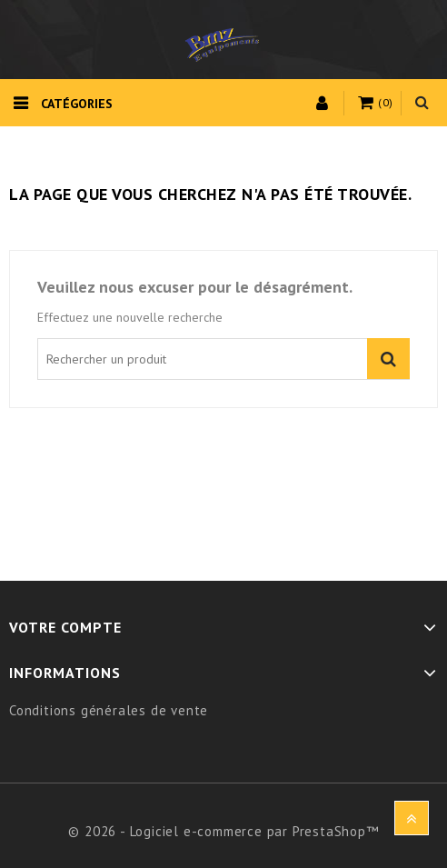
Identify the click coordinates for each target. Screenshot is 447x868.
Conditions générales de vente (109, 710)
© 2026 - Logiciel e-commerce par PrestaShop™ (223, 831)
